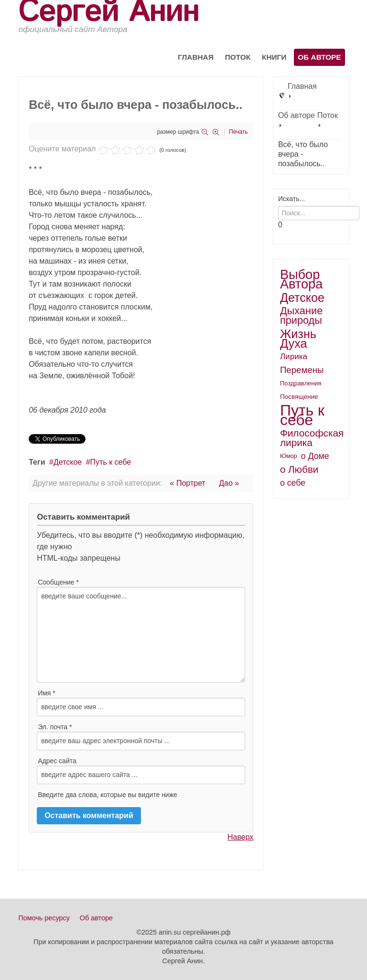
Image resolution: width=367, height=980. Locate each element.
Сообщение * (58, 582)
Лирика (294, 357)
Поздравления (301, 383)
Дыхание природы (301, 315)
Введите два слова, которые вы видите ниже (108, 795)
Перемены (302, 370)
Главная (196, 57)
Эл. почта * (55, 727)
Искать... (291, 199)
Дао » (229, 483)
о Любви (299, 469)
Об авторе (319, 57)
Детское (68, 462)
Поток (238, 57)
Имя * (47, 693)
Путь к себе (111, 462)
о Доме (315, 456)
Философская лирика (312, 438)
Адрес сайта (57, 761)
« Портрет (188, 483)
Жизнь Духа (298, 339)
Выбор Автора (302, 279)
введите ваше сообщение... (141, 635)
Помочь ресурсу (44, 918)
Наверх (240, 837)
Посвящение (299, 397)
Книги (274, 57)
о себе (293, 483)
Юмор (289, 456)
